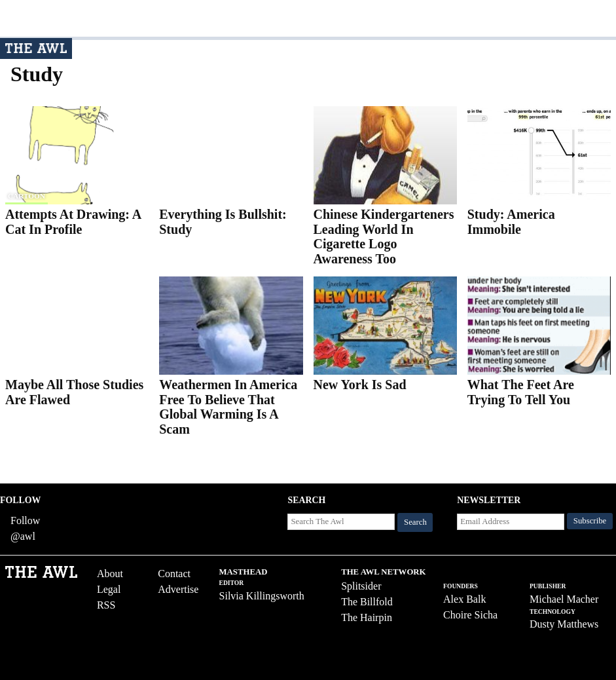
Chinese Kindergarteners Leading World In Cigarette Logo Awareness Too (384, 236)
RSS (106, 605)
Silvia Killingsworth (262, 596)
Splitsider (361, 586)
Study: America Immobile (511, 222)
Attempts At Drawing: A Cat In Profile (73, 222)
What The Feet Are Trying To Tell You (521, 392)
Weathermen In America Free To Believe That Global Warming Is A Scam (228, 407)
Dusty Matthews (564, 624)
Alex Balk (464, 599)
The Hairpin (367, 617)
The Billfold (367, 602)
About (110, 574)
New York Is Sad (360, 385)
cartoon (27, 196)
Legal (109, 589)
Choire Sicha (470, 615)
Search (415, 522)
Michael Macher (564, 599)
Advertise (178, 589)
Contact (174, 574)
